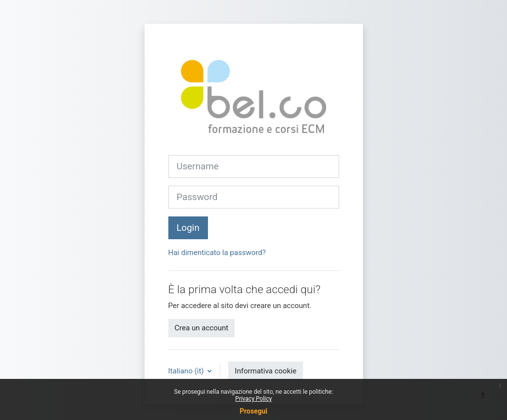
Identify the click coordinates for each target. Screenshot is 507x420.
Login (188, 228)
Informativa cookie (265, 371)
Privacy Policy (253, 399)
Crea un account (202, 328)
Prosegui (253, 411)
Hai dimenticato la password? (217, 253)
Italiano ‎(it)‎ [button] (187, 371)
